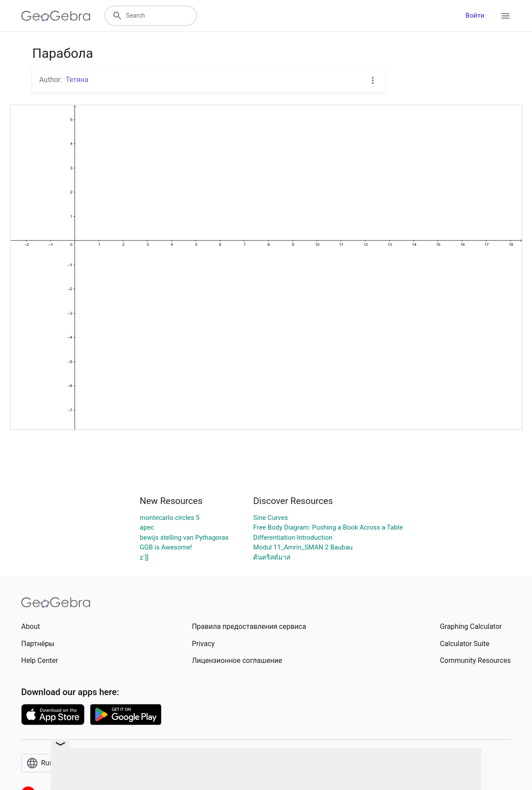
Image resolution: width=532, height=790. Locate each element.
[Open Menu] (506, 16)
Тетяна (77, 80)
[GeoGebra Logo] (56, 16)
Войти (475, 15)
